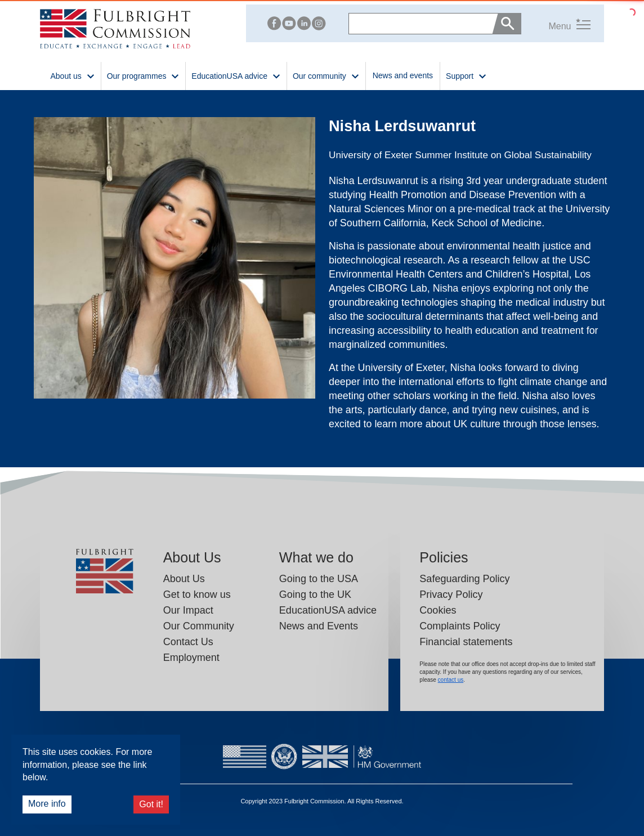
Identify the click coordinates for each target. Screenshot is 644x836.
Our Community (199, 626)
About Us (184, 579)
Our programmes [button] (144, 75)
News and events (403, 75)
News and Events (319, 626)
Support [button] (466, 75)
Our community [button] (326, 75)
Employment (191, 658)
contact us (451, 680)
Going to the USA (319, 579)
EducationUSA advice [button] (236, 75)
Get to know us (197, 594)
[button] (556, 23)
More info (47, 804)
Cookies (438, 610)
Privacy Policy (451, 594)
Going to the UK (315, 594)
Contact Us (188, 642)
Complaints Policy (460, 626)
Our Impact (188, 610)
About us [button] (72, 75)
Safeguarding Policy (464, 579)
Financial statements (466, 642)
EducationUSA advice (328, 610)
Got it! (151, 804)
